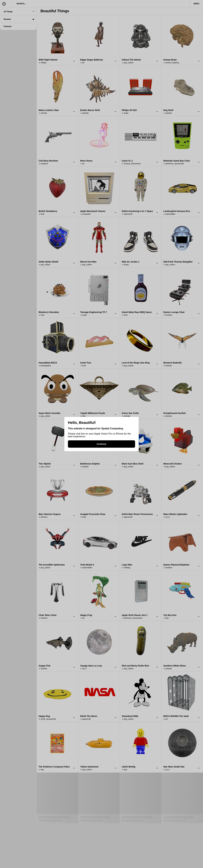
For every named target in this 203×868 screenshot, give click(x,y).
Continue (101, 444)
